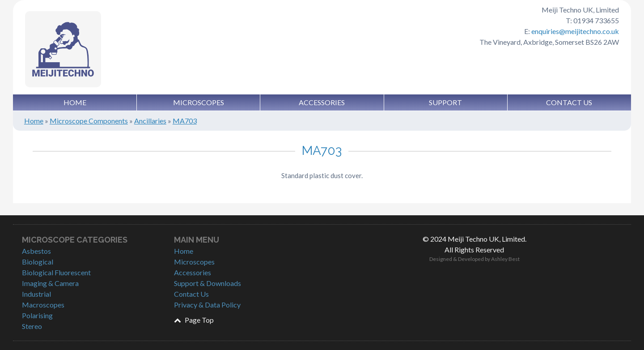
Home (75, 102)
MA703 (185, 121)
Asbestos (36, 251)
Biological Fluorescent (56, 272)
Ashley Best (505, 259)
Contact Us (569, 102)
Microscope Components (89, 121)
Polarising (37, 315)
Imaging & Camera (50, 283)
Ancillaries (150, 121)
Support (445, 102)
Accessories (322, 102)
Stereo (32, 326)
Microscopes (199, 102)
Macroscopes (43, 305)
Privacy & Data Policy (207, 305)
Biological (38, 262)
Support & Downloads (208, 283)
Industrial (36, 294)
